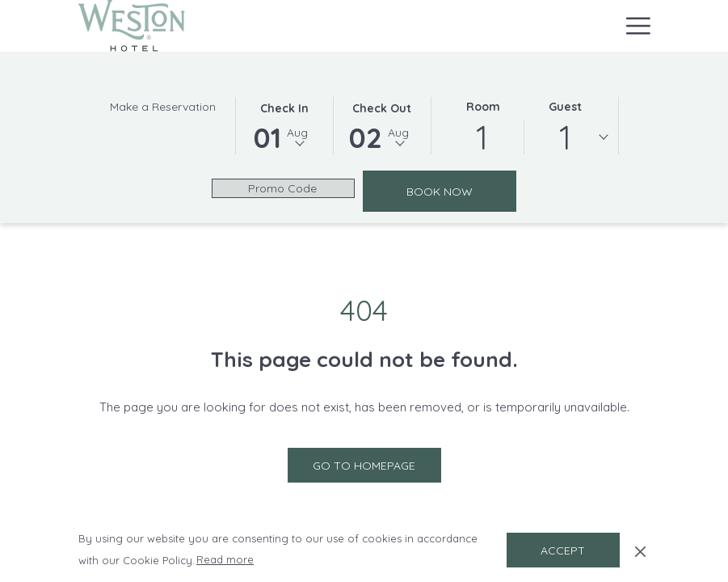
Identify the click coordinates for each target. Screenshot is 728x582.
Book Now (461, 191)
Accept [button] (563, 550)
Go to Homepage (364, 466)
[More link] (632, 26)
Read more (226, 560)
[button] (284, 124)
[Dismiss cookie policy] (640, 550)
